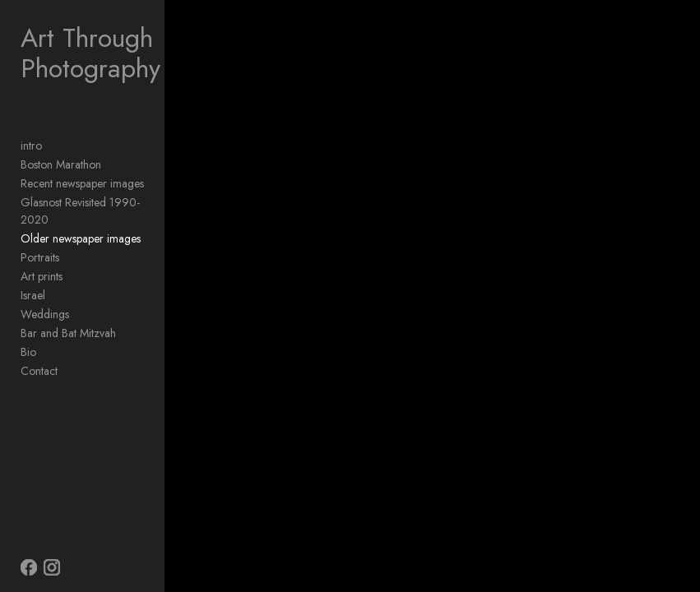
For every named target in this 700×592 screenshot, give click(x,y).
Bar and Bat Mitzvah (68, 333)
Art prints (42, 276)
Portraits (40, 257)
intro (31, 146)
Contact (39, 371)
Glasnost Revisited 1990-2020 (80, 211)
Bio (28, 352)
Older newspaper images (81, 238)
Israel (33, 295)
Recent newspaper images (82, 183)
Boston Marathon (61, 164)
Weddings (45, 314)
